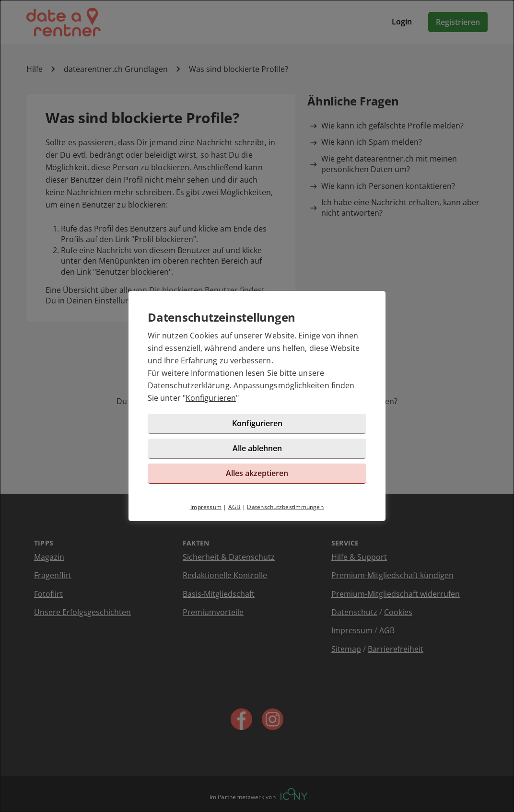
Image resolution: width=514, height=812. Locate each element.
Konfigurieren (211, 398)
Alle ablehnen (257, 448)
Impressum (206, 507)
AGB (234, 507)
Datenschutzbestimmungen (285, 507)
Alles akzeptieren (257, 473)
